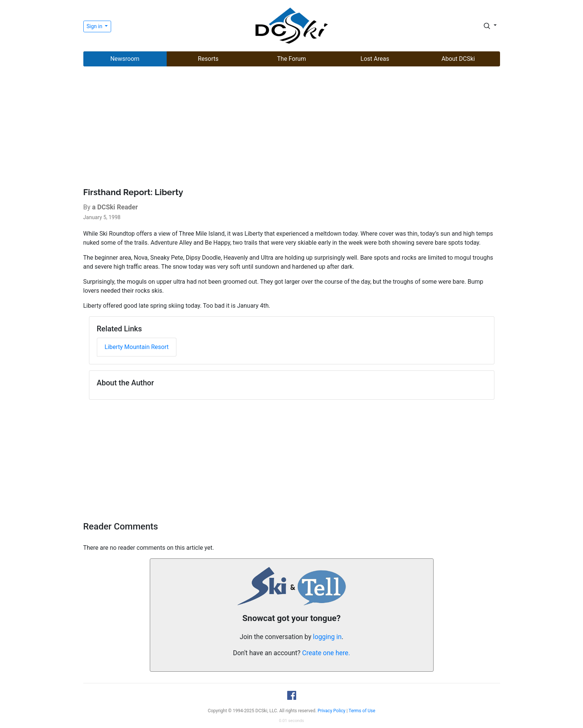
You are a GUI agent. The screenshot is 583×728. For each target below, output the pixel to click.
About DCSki (458, 59)
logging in (327, 637)
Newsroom (125, 59)
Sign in (95, 26)
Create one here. (326, 653)
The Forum (291, 59)
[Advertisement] (292, 128)
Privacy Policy (331, 711)
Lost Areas (375, 59)
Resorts (208, 59)
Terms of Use (362, 711)
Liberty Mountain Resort (137, 347)
